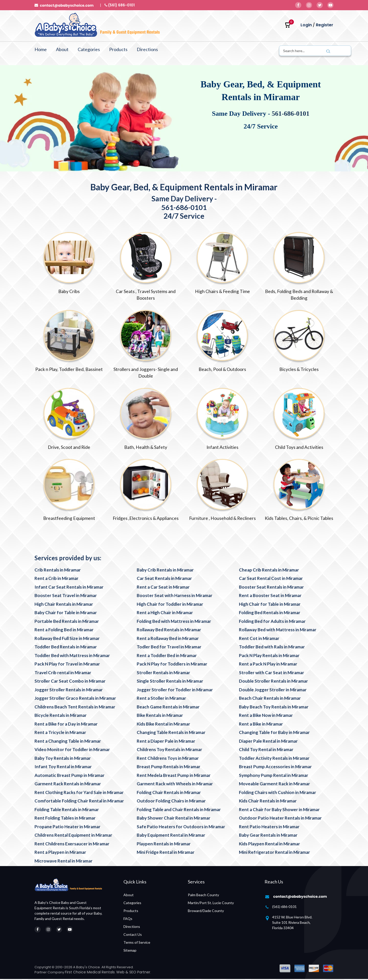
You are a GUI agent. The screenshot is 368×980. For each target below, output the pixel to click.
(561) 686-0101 (284, 908)
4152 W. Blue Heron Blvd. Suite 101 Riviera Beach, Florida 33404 (292, 923)
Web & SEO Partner (133, 973)
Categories (89, 49)
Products (118, 49)
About (62, 49)
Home (41, 49)
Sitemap (130, 951)
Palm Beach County (203, 896)
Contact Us (133, 935)
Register (325, 25)
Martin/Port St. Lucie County (211, 904)
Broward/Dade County (206, 912)
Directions (147, 49)
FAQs (128, 920)
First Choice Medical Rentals (90, 973)
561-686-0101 (290, 114)
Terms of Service (137, 943)
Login (306, 25)
